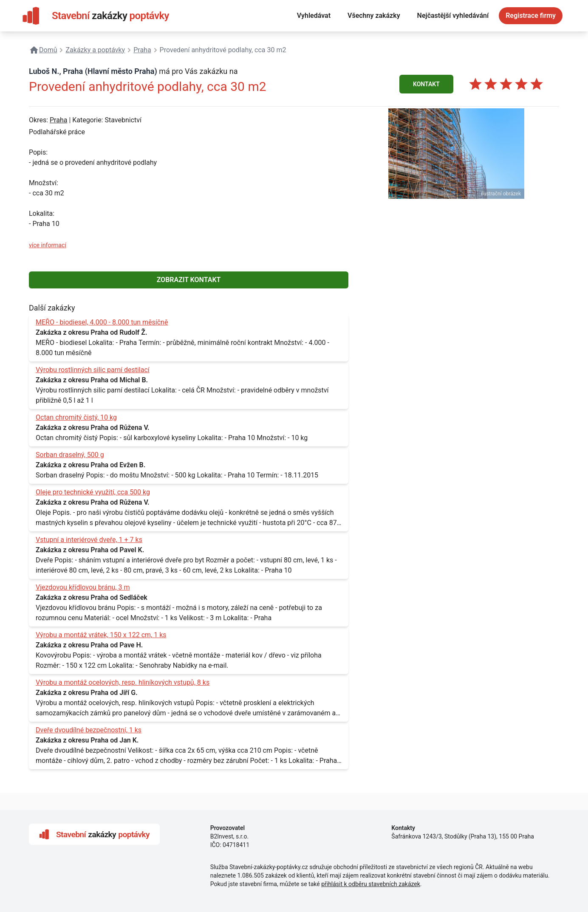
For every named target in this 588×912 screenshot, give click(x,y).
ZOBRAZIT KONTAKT (189, 280)
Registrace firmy (531, 16)
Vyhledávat (314, 16)
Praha (58, 120)
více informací (48, 245)
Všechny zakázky (374, 16)
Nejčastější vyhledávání (453, 16)
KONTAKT (426, 84)
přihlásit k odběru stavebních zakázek (371, 884)
